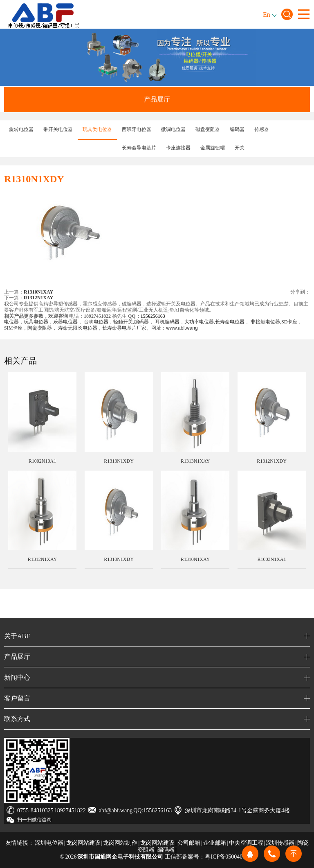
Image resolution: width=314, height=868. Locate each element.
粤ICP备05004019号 (229, 857)
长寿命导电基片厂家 (124, 328)
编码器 (141, 322)
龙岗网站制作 (120, 843)
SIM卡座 (13, 328)
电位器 (11, 322)
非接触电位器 (265, 322)
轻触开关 (123, 322)
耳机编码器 (167, 322)
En (267, 15)
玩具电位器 (36, 322)
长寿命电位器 (230, 322)
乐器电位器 (65, 322)
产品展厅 (157, 99)
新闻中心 (17, 677)
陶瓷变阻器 (40, 328)
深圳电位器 (49, 843)
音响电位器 (96, 322)
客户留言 (17, 698)
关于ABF (17, 636)
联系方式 (17, 719)
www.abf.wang (182, 328)
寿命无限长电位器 (78, 328)
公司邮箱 (189, 843)
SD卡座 (289, 322)
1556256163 (153, 316)
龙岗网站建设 (83, 843)
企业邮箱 (215, 843)
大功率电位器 (199, 322)
